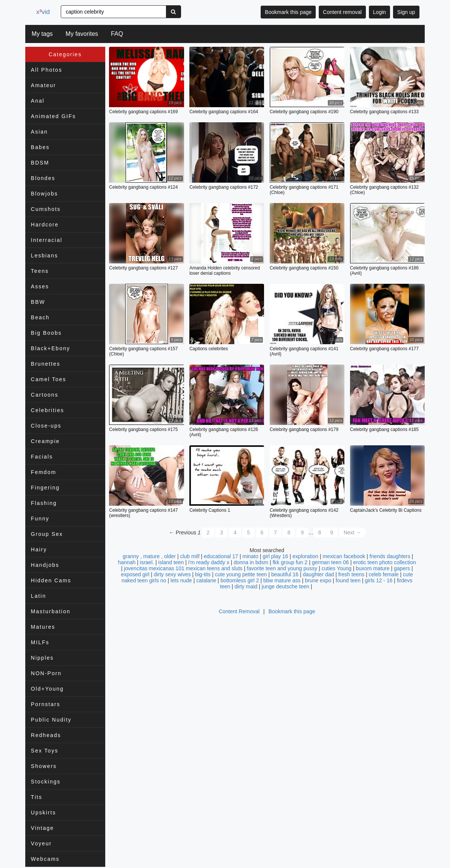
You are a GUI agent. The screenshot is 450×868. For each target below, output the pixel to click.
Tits (37, 797)
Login (379, 12)
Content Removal (239, 612)
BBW (38, 302)
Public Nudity (51, 720)
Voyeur (41, 843)
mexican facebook (344, 557)
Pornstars (46, 704)
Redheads (46, 735)
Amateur (44, 85)
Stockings (46, 782)
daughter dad (319, 575)
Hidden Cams (51, 580)
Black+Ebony (51, 348)
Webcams (45, 859)
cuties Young (336, 569)
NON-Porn (46, 673)
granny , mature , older (149, 557)
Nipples (42, 658)
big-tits (203, 575)
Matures (43, 627)
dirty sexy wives (172, 575)
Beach (40, 317)
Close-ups (46, 426)
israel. (147, 563)
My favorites (82, 34)
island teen (171, 563)
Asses (40, 286)
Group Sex (47, 534)
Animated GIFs (53, 116)
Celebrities (48, 410)
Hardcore (45, 225)
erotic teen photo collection (385, 563)
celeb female (383, 575)
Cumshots (46, 209)
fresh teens (351, 575)
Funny (40, 519)
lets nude (181, 581)
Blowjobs (45, 194)
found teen (348, 581)
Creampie (45, 441)
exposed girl (135, 575)
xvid (45, 12)
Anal (38, 101)
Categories (65, 54)
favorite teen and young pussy (282, 569)
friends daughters (390, 557)
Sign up (406, 12)
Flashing (44, 503)
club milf (190, 557)
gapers (402, 569)
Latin (38, 596)
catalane (206, 581)
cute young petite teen (241, 575)
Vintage (42, 828)
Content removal (342, 12)
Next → (352, 533)
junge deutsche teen (286, 587)
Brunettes (46, 364)
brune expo (318, 581)
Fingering (45, 488)
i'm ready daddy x (209, 563)
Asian (39, 132)
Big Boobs (46, 333)
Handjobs (45, 565)
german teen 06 (330, 563)
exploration (305, 557)
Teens (40, 271)
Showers (44, 766)
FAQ (117, 34)
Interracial (47, 240)
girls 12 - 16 (379, 581)
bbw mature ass (282, 581)
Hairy (39, 549)
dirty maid (246, 587)
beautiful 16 (285, 575)
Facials (42, 457)
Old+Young (47, 689)
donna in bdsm (251, 563)
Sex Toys (45, 751)
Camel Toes (49, 379)
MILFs (40, 642)
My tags (42, 34)
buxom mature (372, 569)
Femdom (44, 472)
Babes (40, 147)
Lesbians (45, 255)
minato (250, 557)
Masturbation (51, 611)
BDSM (40, 163)
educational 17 (221, 557)
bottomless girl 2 (240, 581)
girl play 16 (275, 557)
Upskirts (44, 813)
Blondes (43, 178)
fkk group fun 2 (290, 563)
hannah (127, 563)
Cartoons (45, 395)
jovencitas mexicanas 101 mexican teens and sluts (183, 569)
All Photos (47, 70)
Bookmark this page (288, 12)
